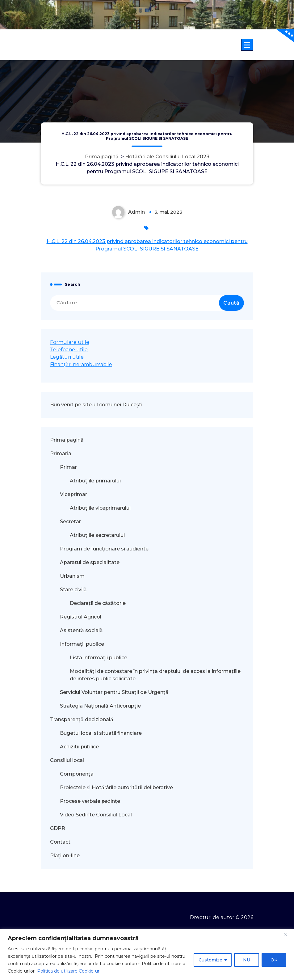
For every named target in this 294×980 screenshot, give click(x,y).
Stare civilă (73, 590)
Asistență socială (81, 630)
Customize (210, 960)
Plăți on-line (65, 856)
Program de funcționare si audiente (104, 549)
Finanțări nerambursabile (81, 364)
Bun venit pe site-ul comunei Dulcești (96, 405)
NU (247, 960)
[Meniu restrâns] (247, 45)
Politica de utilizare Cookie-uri (69, 971)
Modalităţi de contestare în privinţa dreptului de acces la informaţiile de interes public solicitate (155, 675)
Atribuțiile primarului (95, 481)
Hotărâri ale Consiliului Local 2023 (167, 157)
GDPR (58, 828)
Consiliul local (67, 760)
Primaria (61, 454)
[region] (147, 954)
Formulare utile (70, 342)
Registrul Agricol (81, 617)
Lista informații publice (99, 658)
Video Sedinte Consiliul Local (96, 815)
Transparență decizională (82, 719)
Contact (60, 842)
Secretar (70, 522)
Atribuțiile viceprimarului (100, 508)
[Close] (288, 934)
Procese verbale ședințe (90, 801)
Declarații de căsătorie (98, 603)
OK (274, 960)
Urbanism (72, 576)
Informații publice (82, 644)
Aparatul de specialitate (90, 562)
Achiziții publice (79, 747)
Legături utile (67, 357)
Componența (77, 774)
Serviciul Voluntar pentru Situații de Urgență (114, 692)
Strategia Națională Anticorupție (100, 706)
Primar (68, 467)
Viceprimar (73, 494)
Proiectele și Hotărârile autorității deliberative (116, 787)
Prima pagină (102, 157)
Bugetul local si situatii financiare (101, 733)
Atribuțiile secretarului (97, 535)
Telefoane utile (69, 350)
